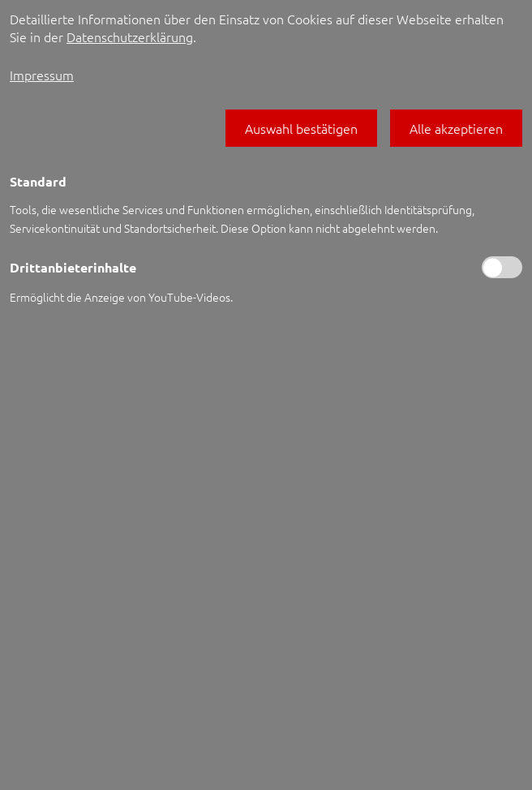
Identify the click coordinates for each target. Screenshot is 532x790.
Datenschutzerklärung (130, 36)
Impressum (42, 75)
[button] (301, 128)
